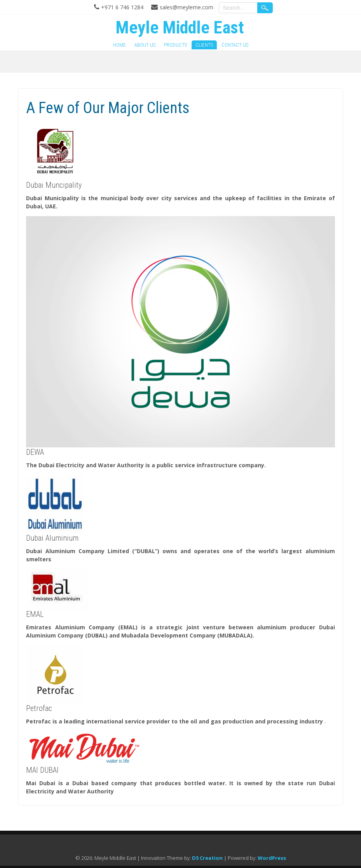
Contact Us (235, 45)
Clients (204, 45)
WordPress (272, 858)
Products (175, 45)
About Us (145, 45)
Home (119, 45)
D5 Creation (207, 858)
